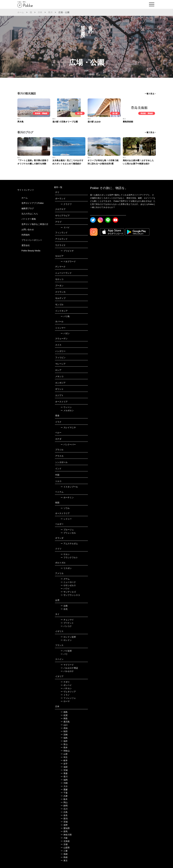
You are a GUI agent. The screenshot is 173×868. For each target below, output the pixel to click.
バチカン (66, 688)
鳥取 (64, 718)
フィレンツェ (68, 698)
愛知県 (65, 828)
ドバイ (65, 227)
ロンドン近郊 (68, 637)
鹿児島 (65, 722)
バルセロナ (67, 671)
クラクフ (66, 204)
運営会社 (26, 245)
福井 (64, 741)
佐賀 (64, 715)
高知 (64, 728)
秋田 (64, 731)
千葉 (64, 793)
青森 (64, 773)
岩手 (64, 764)
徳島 (64, 712)
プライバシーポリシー (32, 240)
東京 (64, 861)
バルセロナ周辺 (69, 668)
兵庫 (64, 796)
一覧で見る (150, 94)
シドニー (66, 519)
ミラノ (65, 695)
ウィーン (66, 407)
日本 (40, 12)
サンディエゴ (68, 592)
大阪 (64, 838)
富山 (64, 744)
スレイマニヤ (68, 427)
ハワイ (65, 589)
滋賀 (64, 767)
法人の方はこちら (30, 214)
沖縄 (64, 783)
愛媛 (64, 789)
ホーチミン (67, 497)
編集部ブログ (28, 208)
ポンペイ (66, 685)
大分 (64, 786)
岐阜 (64, 760)
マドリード (67, 665)
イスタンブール (69, 487)
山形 (64, 754)
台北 (64, 609)
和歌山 (65, 751)
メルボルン (67, 410)
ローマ (65, 701)
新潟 (64, 819)
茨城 (64, 822)
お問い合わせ (28, 230)
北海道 (65, 841)
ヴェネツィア (68, 692)
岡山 (64, 802)
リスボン (66, 568)
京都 (64, 844)
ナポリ (65, 682)
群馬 (64, 831)
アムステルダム (69, 544)
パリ (64, 654)
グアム (65, 579)
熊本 (64, 748)
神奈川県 (66, 835)
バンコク (66, 626)
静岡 (64, 806)
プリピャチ (67, 251)
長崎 (64, 854)
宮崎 (64, 735)
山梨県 (65, 848)
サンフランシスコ (70, 595)
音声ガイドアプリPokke (33, 203)
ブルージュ (67, 530)
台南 (64, 606)
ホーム (21, 12)
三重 (64, 851)
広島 (64, 812)
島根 (64, 857)
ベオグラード (68, 262)
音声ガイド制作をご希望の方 (35, 224)
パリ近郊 (66, 651)
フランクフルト (69, 557)
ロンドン (66, 640)
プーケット (67, 623)
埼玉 (64, 757)
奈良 (64, 815)
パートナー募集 (29, 219)
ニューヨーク (68, 582)
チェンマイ (67, 620)
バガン (65, 333)
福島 (64, 738)
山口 (64, 725)
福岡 (64, 780)
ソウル (65, 508)
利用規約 (26, 235)
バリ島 (65, 316)
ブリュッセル (68, 533)
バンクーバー (68, 444)
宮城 (64, 770)
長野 (64, 825)
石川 (64, 809)
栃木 (64, 799)
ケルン (65, 554)
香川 (50, 12)
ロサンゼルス (68, 585)
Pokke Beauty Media (31, 251)
